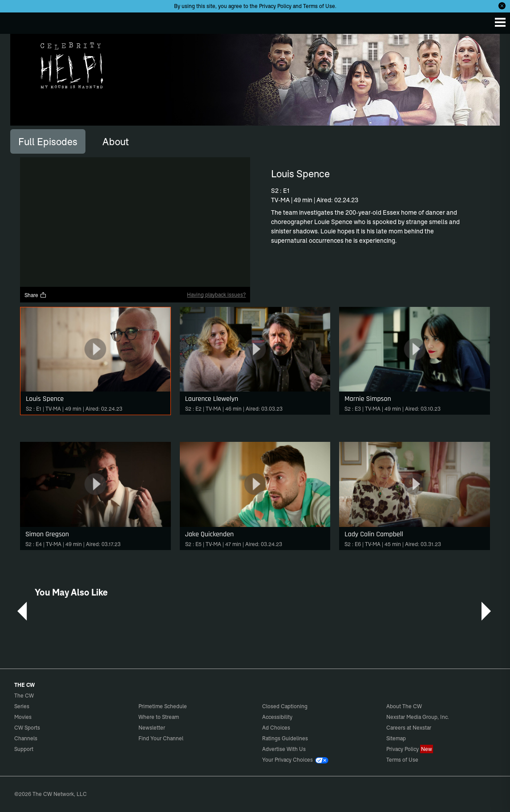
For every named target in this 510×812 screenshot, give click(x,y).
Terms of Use (319, 6)
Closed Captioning (285, 706)
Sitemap (396, 738)
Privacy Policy (275, 6)
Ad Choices (276, 728)
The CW (16, 21)
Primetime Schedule (163, 706)
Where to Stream (159, 717)
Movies (23, 717)
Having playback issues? (216, 295)
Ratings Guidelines (285, 738)
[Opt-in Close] (502, 6)
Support (24, 749)
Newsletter (152, 728)
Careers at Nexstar (409, 728)
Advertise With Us (284, 749)
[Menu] (500, 22)
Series (22, 706)
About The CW (404, 706)
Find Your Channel (161, 738)
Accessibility (277, 717)
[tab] (48, 141)
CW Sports (27, 728)
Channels (26, 738)
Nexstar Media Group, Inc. (418, 717)
